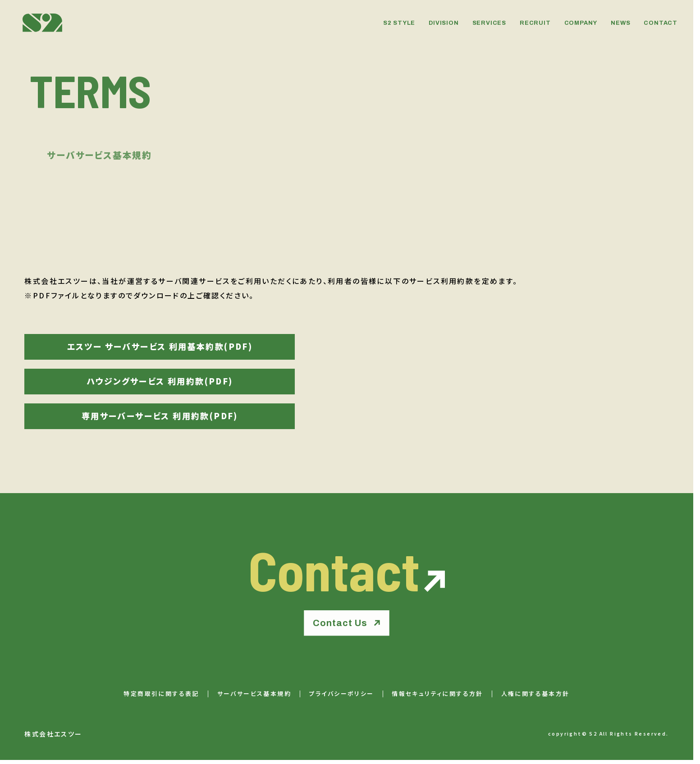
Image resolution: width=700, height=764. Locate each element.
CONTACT (661, 23)
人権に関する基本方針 (535, 694)
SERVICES (489, 23)
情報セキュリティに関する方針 (437, 694)
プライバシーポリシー (342, 694)
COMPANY (581, 23)
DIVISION (444, 23)
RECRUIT (535, 23)
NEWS (620, 23)
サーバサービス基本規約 (254, 694)
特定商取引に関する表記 (161, 694)
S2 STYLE (399, 23)
